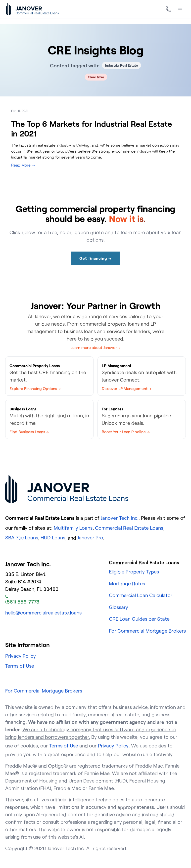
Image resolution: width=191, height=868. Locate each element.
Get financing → (95, 258)
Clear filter (96, 77)
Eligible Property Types (134, 572)
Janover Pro (90, 538)
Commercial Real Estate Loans (129, 528)
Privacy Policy (21, 656)
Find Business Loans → (29, 432)
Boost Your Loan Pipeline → (126, 432)
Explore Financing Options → (35, 389)
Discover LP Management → (126, 389)
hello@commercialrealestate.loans (43, 613)
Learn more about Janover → (95, 347)
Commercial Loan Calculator (141, 595)
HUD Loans (53, 538)
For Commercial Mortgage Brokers (147, 631)
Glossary (119, 607)
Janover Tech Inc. (119, 518)
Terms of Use (20, 666)
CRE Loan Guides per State (139, 619)
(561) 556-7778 (22, 600)
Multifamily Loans (73, 528)
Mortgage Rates (127, 584)
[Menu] (180, 9)
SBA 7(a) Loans (22, 538)
